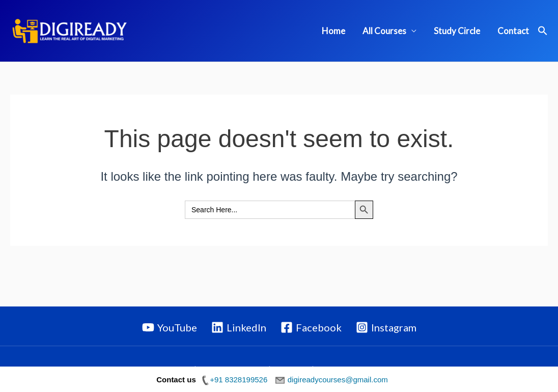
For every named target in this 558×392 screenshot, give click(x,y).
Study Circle (457, 31)
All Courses (384, 31)
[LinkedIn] (239, 327)
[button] (543, 31)
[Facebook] (311, 327)
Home (333, 31)
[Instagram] (386, 327)
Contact (513, 31)
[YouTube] (170, 327)
